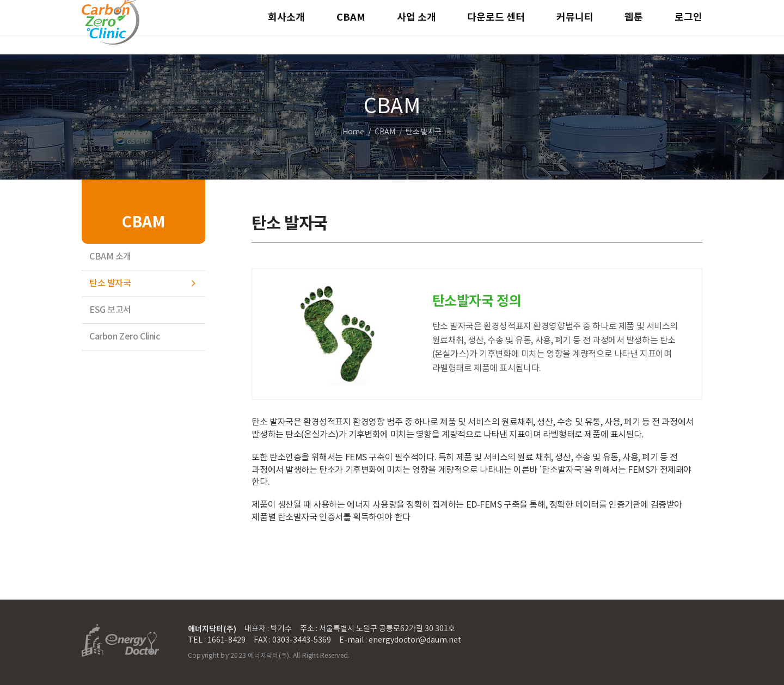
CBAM (351, 27)
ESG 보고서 (110, 310)
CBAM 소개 (110, 257)
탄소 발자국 (110, 283)
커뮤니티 (575, 27)
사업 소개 (416, 27)
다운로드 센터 (496, 27)
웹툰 (634, 27)
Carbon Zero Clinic (124, 337)
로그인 (688, 27)
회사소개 (286, 27)
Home (353, 132)
